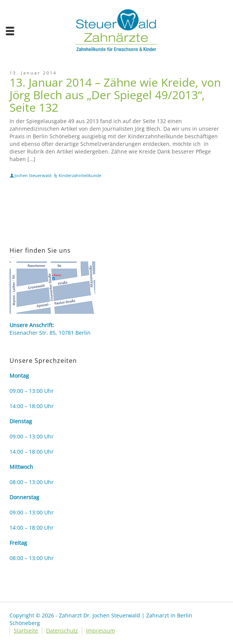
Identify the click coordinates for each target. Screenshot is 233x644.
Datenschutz (62, 631)
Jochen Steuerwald (33, 175)
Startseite (26, 631)
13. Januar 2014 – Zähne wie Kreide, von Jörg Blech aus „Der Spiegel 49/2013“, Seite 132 (115, 95)
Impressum (101, 631)
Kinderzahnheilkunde (80, 175)
